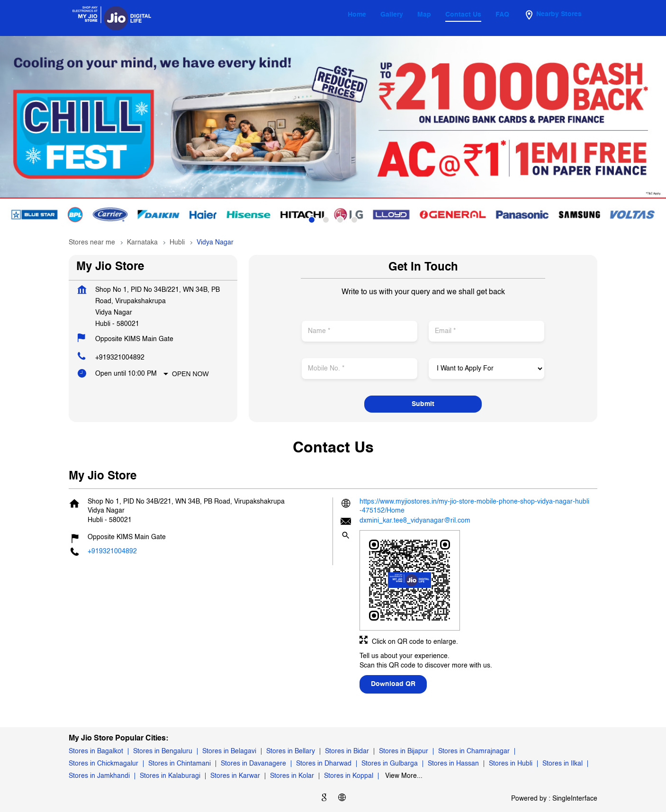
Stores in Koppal (349, 776)
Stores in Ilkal (562, 764)
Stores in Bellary (291, 751)
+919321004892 (120, 358)
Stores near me (92, 243)
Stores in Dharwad (324, 764)
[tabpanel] (333, 134)
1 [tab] (312, 220)
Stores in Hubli (511, 764)
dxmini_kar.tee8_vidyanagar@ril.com (415, 521)
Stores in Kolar (292, 776)
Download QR (393, 684)
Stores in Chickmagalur (103, 764)
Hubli (177, 243)
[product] (486, 369)
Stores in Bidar (347, 751)
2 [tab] (326, 220)
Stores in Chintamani (180, 764)
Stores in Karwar (235, 776)
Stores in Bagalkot (96, 751)
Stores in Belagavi (229, 751)
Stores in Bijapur (404, 751)
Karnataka (142, 243)
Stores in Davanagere (253, 764)
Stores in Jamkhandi (99, 776)
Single (575, 799)
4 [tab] (354, 220)
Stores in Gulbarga (390, 764)
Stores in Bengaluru (163, 751)
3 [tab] (340, 220)
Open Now (190, 374)
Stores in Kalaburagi (170, 776)
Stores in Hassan (453, 764)
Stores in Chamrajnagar (474, 751)
